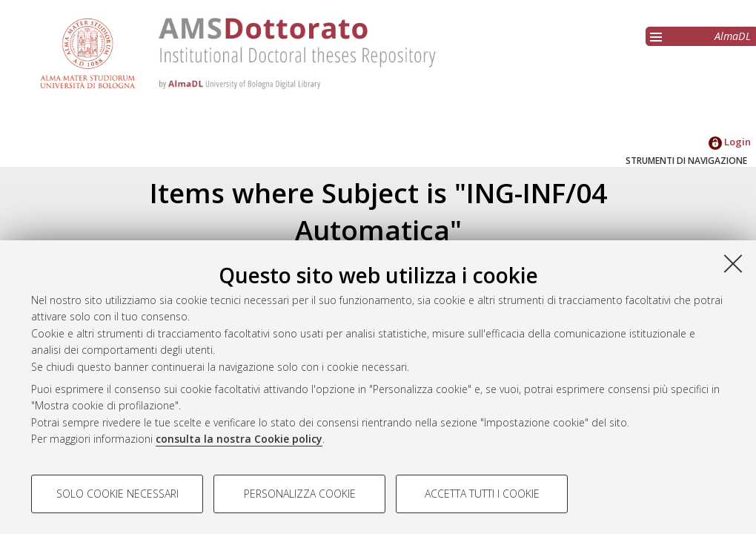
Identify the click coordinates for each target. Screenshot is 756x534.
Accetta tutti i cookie (482, 494)
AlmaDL (733, 36)
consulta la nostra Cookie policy (239, 439)
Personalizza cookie (300, 494)
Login (730, 142)
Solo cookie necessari (117, 494)
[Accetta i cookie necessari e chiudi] (733, 263)
